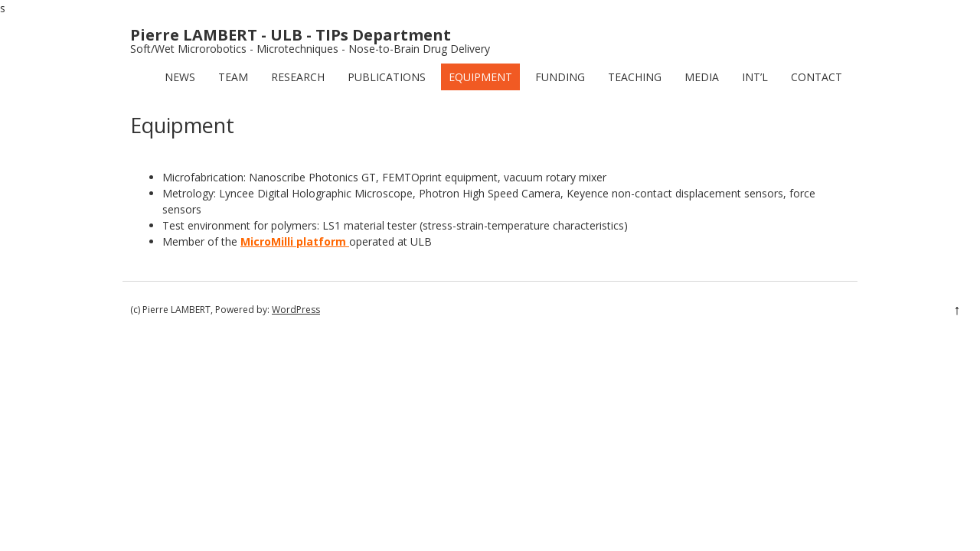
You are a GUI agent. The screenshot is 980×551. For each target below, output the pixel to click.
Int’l (755, 77)
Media (702, 77)
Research (298, 77)
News (180, 77)
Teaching (635, 77)
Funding (560, 77)
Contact (817, 77)
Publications (387, 77)
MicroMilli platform (295, 241)
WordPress (296, 310)
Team (233, 77)
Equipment (480, 77)
